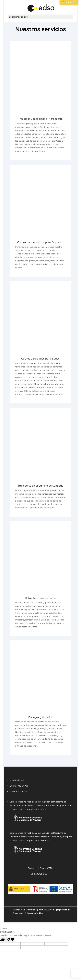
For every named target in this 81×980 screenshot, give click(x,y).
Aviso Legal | (53, 910)
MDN (44, 910)
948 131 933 (23, 786)
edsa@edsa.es (17, 780)
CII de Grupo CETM (41, 874)
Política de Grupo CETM (41, 868)
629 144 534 (21, 792)
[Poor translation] (11, 940)
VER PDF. (45, 809)
